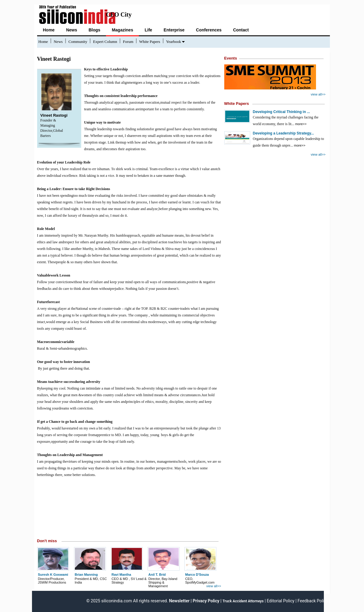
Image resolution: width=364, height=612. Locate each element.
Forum (128, 42)
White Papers (150, 42)
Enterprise (174, 30)
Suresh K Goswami (53, 575)
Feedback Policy (313, 601)
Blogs (94, 30)
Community (78, 42)
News (72, 30)
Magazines (122, 30)
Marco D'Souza (197, 575)
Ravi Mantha (121, 575)
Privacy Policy (206, 601)
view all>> (214, 586)
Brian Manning (86, 575)
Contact (241, 30)
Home (49, 30)
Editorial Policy (281, 601)
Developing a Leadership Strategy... (284, 133)
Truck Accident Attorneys (243, 601)
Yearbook (174, 42)
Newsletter (179, 601)
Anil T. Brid (157, 575)
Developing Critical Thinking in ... (281, 112)
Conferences (209, 30)
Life (148, 30)
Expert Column (105, 42)
